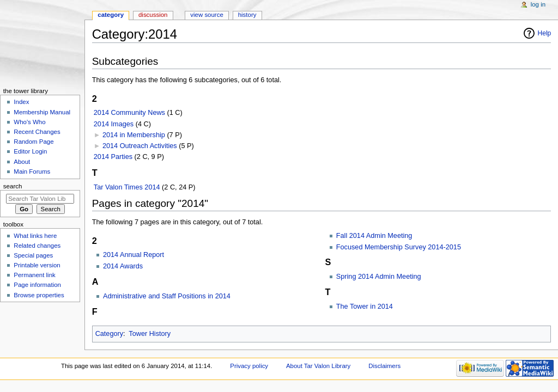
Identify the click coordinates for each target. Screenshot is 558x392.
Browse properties (39, 295)
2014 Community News (129, 113)
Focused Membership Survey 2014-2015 (399, 247)
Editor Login (30, 151)
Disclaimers (384, 366)
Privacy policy (249, 366)
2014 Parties (113, 157)
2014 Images (114, 124)
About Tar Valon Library (318, 366)
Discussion (153, 15)
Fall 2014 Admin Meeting (374, 236)
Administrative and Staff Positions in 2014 (167, 296)
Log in (538, 4)
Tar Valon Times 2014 (127, 187)
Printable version (37, 265)
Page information (37, 285)
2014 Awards (123, 266)
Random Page (34, 142)
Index (21, 102)
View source (207, 15)
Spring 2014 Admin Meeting (379, 277)
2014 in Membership (134, 135)
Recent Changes (37, 132)
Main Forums (32, 171)
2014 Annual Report (134, 255)
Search (13, 186)
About (22, 162)
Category (109, 334)
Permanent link (34, 275)
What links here (35, 236)
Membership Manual (42, 112)
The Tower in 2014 (365, 307)
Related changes (37, 246)
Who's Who (29, 122)
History (247, 15)
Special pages (33, 255)
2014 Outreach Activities (140, 146)
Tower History (150, 334)
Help (545, 33)
